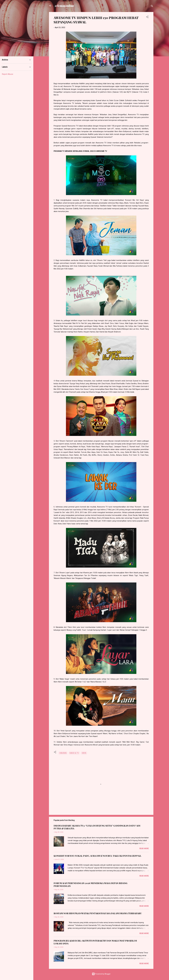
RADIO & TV (74, 753)
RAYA (84, 753)
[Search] (152, 6)
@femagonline (64, 6)
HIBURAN (63, 753)
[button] (147, 17)
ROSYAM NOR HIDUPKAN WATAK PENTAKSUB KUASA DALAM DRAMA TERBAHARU (98, 913)
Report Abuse (8, 74)
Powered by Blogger (101, 974)
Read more (144, 849)
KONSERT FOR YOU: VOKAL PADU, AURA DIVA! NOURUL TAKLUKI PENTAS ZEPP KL (97, 856)
